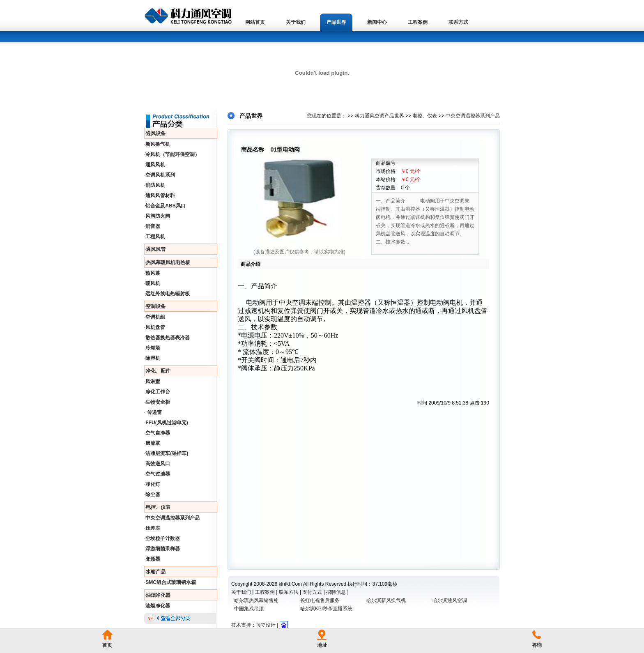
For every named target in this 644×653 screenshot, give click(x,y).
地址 (322, 645)
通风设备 (156, 133)
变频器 (153, 559)
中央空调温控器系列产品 (172, 518)
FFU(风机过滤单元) (167, 423)
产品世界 (336, 22)
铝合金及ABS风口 (165, 206)
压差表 (153, 528)
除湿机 (153, 358)
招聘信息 (336, 592)
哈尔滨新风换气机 (386, 600)
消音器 (153, 226)
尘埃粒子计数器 (163, 538)
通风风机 (155, 165)
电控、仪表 (158, 507)
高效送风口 (158, 464)
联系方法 (289, 592)
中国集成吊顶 (249, 609)
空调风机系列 (160, 175)
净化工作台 (158, 392)
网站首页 (255, 22)
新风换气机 (158, 144)
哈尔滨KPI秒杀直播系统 (326, 609)
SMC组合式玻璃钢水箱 (171, 582)
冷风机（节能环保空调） (172, 154)
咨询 (537, 645)
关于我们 (296, 22)
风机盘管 (155, 327)
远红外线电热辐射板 (168, 294)
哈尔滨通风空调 (450, 600)
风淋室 (153, 382)
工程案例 (418, 22)
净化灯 (153, 484)
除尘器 (153, 494)
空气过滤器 (158, 474)
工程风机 (155, 237)
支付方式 (312, 592)
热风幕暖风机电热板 (168, 262)
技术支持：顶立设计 (253, 625)
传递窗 (153, 412)
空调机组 (155, 317)
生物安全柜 (158, 402)
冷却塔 (153, 348)
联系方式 (458, 22)
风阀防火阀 (158, 216)
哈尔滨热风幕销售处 (256, 600)
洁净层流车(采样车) (167, 453)
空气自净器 (158, 433)
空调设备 (156, 306)
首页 (107, 645)
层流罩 (153, 443)
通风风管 (156, 249)
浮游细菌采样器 (163, 549)
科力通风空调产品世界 (379, 116)
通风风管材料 (160, 195)
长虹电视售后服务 (320, 600)
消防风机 (155, 185)
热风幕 (153, 273)
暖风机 (153, 283)
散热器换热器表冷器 (168, 338)
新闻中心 (377, 22)
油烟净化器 (158, 595)
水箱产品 (156, 572)
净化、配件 (158, 371)
